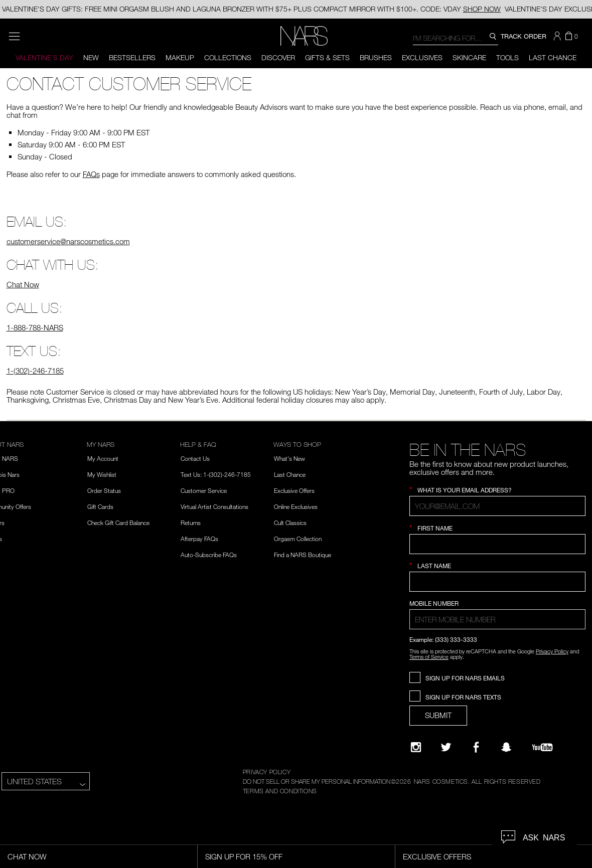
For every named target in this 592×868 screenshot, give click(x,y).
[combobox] (456, 37)
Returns (191, 523)
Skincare (469, 57)
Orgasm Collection (298, 539)
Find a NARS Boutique (303, 555)
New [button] (91, 57)
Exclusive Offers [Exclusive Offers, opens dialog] (437, 856)
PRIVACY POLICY (267, 772)
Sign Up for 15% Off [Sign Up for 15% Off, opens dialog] (244, 856)
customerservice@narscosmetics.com (68, 241)
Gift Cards (100, 506)
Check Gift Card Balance (118, 523)
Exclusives (422, 57)
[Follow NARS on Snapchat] (506, 747)
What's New (289, 458)
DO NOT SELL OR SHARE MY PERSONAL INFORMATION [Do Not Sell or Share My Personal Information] (317, 781)
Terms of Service (429, 657)
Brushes (376, 57)
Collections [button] (228, 57)
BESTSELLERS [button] (132, 57)
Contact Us (195, 458)
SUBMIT (438, 715)
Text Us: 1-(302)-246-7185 (216, 474)
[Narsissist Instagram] (416, 747)
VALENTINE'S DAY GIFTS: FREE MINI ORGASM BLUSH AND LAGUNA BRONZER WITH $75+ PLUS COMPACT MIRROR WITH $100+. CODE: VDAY (251, 9)
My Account (103, 458)
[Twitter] (446, 747)
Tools (507, 57)
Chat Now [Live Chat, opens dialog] (27, 856)
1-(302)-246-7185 (35, 371)
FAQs (91, 174)
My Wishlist (102, 474)
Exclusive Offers (294, 490)
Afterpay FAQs (199, 539)
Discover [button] (278, 57)
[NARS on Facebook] (476, 747)
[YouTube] (542, 747)
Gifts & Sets (327, 57)
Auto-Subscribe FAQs (209, 555)
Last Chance (553, 57)
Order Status (104, 490)
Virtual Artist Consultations (214, 506)
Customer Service (204, 490)
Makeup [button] (180, 57)
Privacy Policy (552, 651)
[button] (558, 36)
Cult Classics (290, 523)
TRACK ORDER (524, 36)
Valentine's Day (44, 57)
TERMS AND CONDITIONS (280, 791)
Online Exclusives (296, 506)
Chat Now (23, 284)
